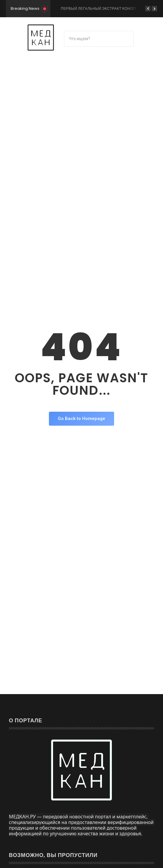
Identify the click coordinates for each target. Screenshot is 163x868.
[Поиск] (99, 39)
